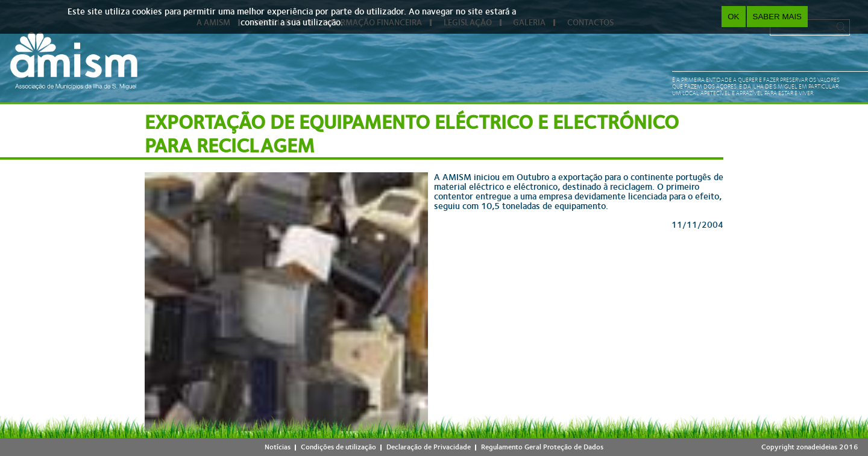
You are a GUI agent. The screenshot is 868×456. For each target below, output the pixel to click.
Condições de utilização (338, 447)
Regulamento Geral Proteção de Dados (542, 447)
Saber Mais (777, 17)
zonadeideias (817, 447)
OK (733, 17)
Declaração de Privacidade (429, 447)
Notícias (278, 447)
